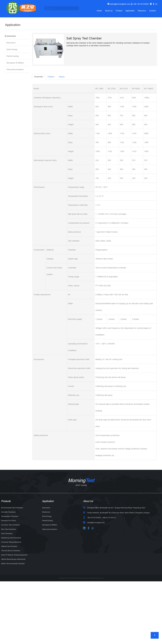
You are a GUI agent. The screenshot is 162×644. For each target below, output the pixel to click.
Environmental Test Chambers (12, 508)
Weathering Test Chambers (11, 538)
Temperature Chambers (10, 516)
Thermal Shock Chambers (11, 551)
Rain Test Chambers (8, 529)
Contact (152, 11)
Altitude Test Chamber (9, 546)
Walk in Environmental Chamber (13, 564)
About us (109, 11)
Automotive (11, 36)
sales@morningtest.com (120, 4)
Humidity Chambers (8, 512)
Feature (51, 77)
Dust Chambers (7, 533)
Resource (142, 11)
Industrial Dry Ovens (8, 521)
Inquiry (62, 77)
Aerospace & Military (15, 63)
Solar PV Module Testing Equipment (14, 555)
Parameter (39, 77)
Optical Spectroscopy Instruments (13, 559)
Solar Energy (12, 49)
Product (119, 11)
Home (99, 11)
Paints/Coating (13, 56)
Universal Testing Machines (11, 542)
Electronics (11, 43)
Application (130, 11)
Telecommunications (15, 69)
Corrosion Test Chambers (10, 525)
